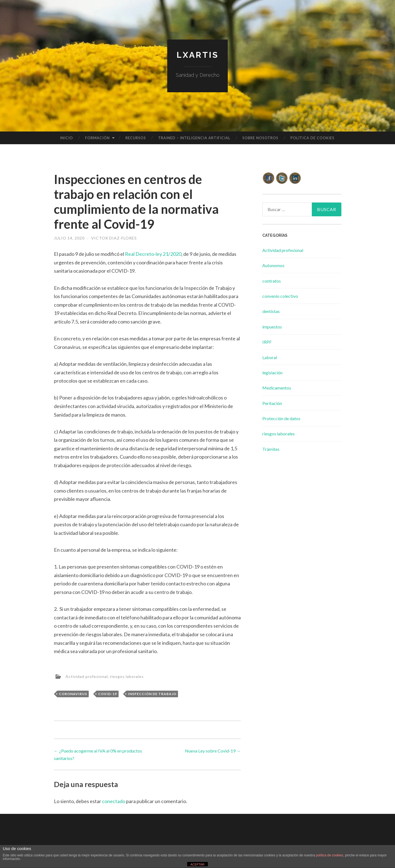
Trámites (271, 449)
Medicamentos (277, 388)
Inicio (66, 138)
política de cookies (330, 855)
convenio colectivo (280, 296)
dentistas (271, 311)
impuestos (272, 327)
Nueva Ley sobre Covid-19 (213, 751)
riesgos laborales (127, 676)
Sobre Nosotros (260, 138)
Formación (97, 138)
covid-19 (108, 694)
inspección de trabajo (152, 694)
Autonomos (273, 265)
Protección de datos (281, 418)
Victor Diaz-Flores (114, 238)
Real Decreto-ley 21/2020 (153, 254)
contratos (272, 281)
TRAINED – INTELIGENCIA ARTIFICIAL (194, 138)
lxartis (198, 55)
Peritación (272, 403)
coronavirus (73, 694)
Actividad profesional (87, 676)
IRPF (267, 342)
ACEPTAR (197, 864)
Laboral (270, 357)
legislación (272, 373)
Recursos (136, 138)
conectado (114, 801)
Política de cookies (312, 138)
